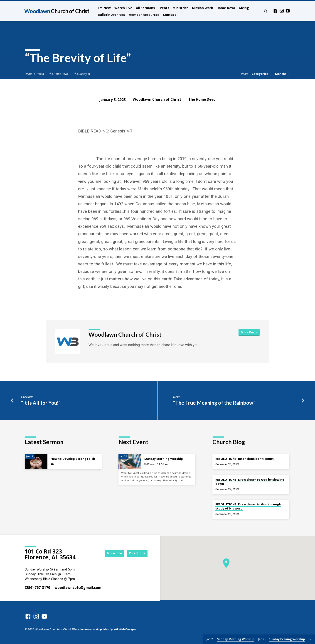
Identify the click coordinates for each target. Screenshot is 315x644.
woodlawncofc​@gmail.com (78, 588)
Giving (244, 8)
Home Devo (226, 8)
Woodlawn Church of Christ (157, 99)
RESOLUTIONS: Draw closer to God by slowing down (250, 482)
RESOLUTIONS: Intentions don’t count (245, 459)
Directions (136, 553)
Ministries (181, 8)
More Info (111, 553)
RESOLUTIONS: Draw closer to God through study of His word (248, 506)
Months (283, 74)
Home (28, 74)
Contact (170, 15)
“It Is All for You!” (41, 403)
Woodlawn (57, 11)
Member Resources (144, 15)
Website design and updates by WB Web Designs (104, 629)
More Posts (249, 332)
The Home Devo (58, 74)
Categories (262, 74)
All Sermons (145, 8)
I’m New (104, 8)
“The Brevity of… (82, 74)
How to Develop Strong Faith (73, 459)
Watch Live (123, 8)
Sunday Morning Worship (164, 459)
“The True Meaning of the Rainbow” (214, 403)
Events (164, 8)
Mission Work (202, 8)
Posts (40, 74)
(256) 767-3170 (37, 588)
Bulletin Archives (111, 15)
